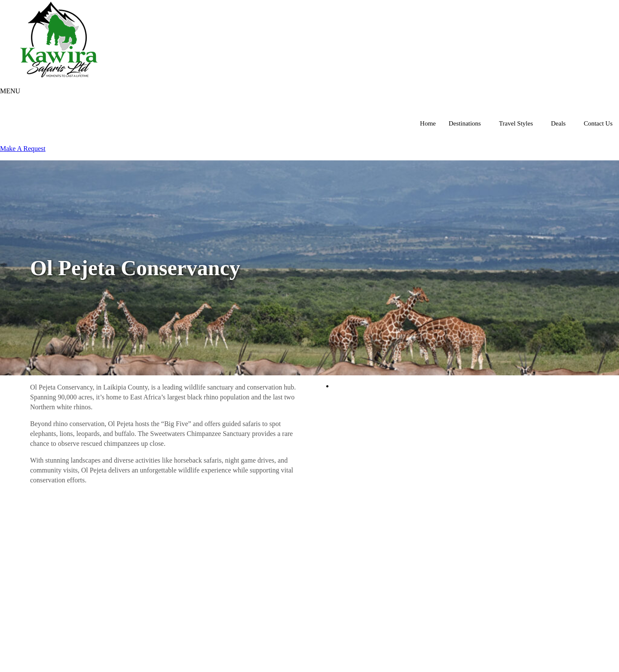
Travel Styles (516, 123)
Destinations (465, 123)
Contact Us (598, 123)
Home (428, 123)
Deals (558, 123)
